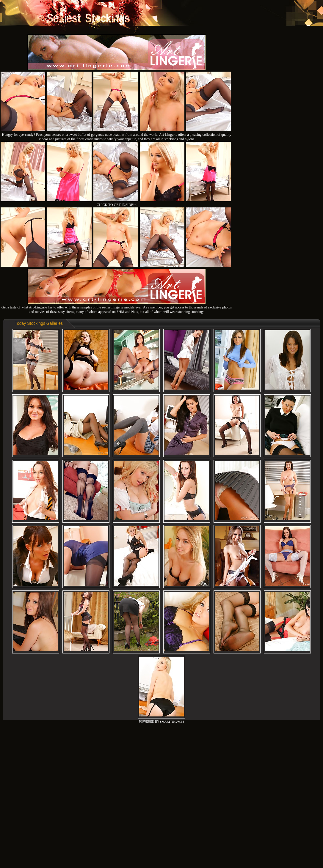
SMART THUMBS (172, 722)
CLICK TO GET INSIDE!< (117, 205)
